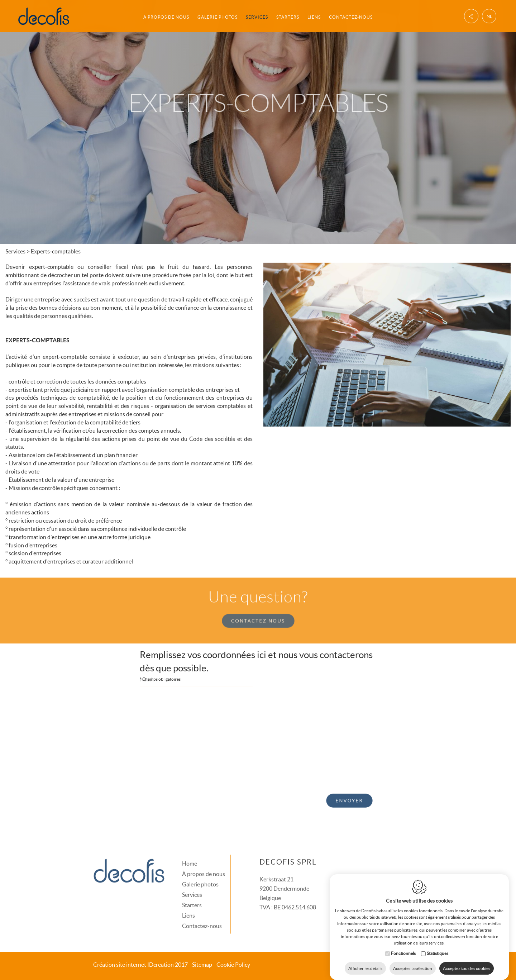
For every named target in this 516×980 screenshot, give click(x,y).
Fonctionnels (403, 946)
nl (489, 15)
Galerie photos (218, 16)
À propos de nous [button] (166, 16)
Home (190, 852)
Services (192, 883)
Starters (288, 16)
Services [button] (257, 16)
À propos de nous (204, 862)
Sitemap (202, 965)
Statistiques (438, 946)
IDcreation (133, 965)
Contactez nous (258, 610)
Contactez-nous (351, 16)
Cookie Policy (233, 965)
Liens (314, 16)
